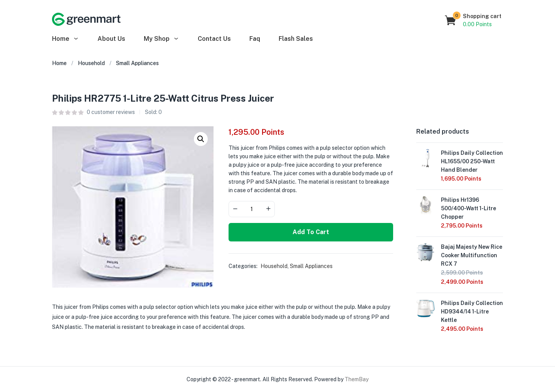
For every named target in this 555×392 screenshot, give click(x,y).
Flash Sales (296, 39)
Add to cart (311, 232)
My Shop (161, 39)
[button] (473, 20)
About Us (111, 39)
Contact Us (214, 39)
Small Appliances (137, 63)
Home (66, 39)
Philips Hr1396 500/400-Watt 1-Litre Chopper (468, 208)
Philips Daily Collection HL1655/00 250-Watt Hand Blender (472, 161)
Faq (255, 39)
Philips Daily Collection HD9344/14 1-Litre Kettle (472, 312)
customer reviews (111, 112)
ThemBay (357, 379)
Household (91, 63)
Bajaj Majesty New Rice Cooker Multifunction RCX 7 (472, 255)
